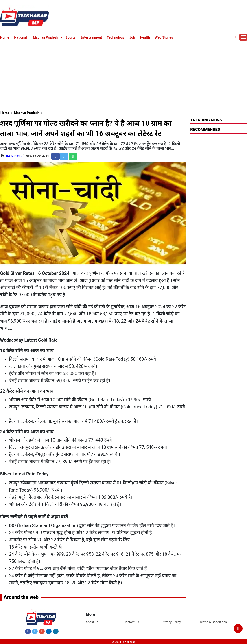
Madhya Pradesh (46, 37)
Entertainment (91, 37)
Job (132, 37)
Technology (116, 37)
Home (5, 37)
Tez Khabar (14, 156)
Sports (71, 37)
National (21, 37)
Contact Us (131, 622)
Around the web (21, 597)
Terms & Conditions (213, 622)
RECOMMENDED (205, 129)
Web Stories (164, 37)
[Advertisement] (124, 74)
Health (145, 37)
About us (92, 622)
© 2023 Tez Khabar (124, 642)
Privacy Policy (171, 622)
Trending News (206, 120)
